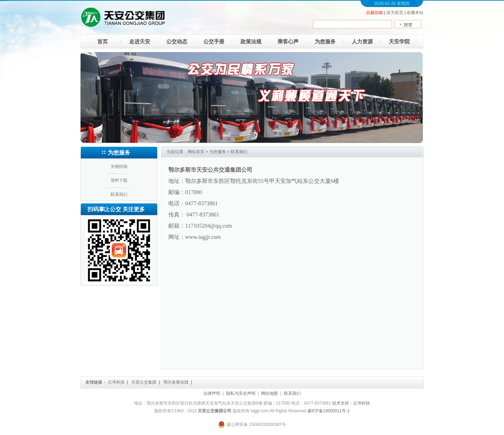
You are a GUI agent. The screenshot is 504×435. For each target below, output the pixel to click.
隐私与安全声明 (241, 393)
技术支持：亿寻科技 (351, 403)
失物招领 (119, 166)
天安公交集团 (144, 382)
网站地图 (269, 393)
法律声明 (212, 393)
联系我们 (119, 194)
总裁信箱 (374, 13)
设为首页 (395, 13)
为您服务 (218, 152)
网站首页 (196, 152)
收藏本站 (415, 13)
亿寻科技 (116, 382)
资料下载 (119, 180)
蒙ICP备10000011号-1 (329, 411)
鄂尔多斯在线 (176, 382)
